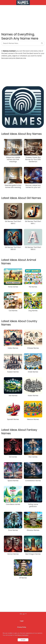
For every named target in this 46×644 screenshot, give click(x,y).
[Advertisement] (23, 19)
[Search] (41, 43)
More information (23, 635)
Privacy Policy (22, 627)
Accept (23, 640)
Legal (22, 621)
